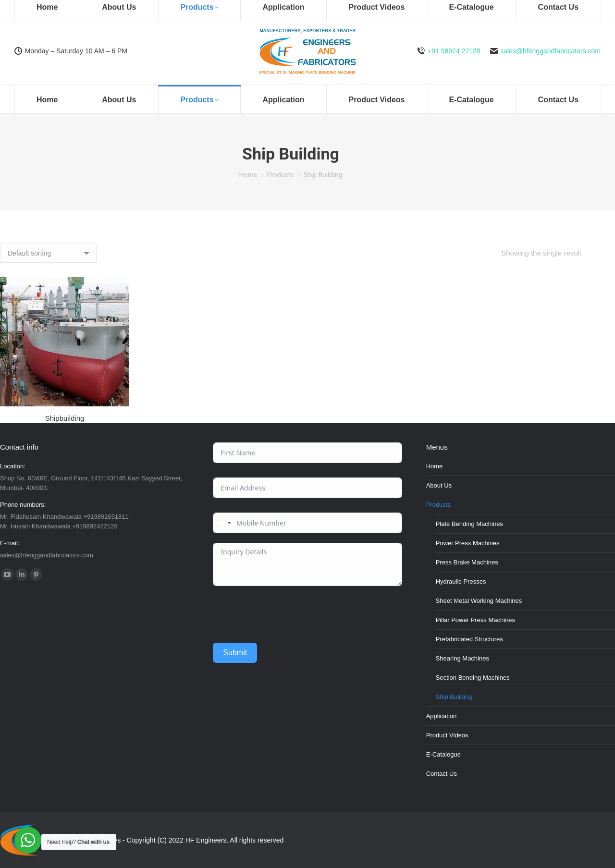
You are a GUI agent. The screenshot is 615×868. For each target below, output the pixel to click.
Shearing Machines (462, 658)
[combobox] (223, 523)
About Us (439, 485)
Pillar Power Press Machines (475, 620)
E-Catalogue (443, 754)
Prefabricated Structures (469, 639)
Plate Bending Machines (469, 524)
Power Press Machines (468, 543)
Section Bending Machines (473, 678)
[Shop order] (48, 253)
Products (438, 505)
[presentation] (286, 614)
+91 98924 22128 (454, 51)
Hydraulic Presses (461, 581)
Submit (235, 653)
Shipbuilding (65, 418)
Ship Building (454, 697)
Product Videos (447, 735)
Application (442, 716)
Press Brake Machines (467, 562)
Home (435, 466)
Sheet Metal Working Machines (479, 601)
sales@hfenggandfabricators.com (550, 51)
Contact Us (442, 774)
